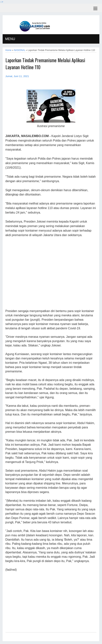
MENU (10, 39)
